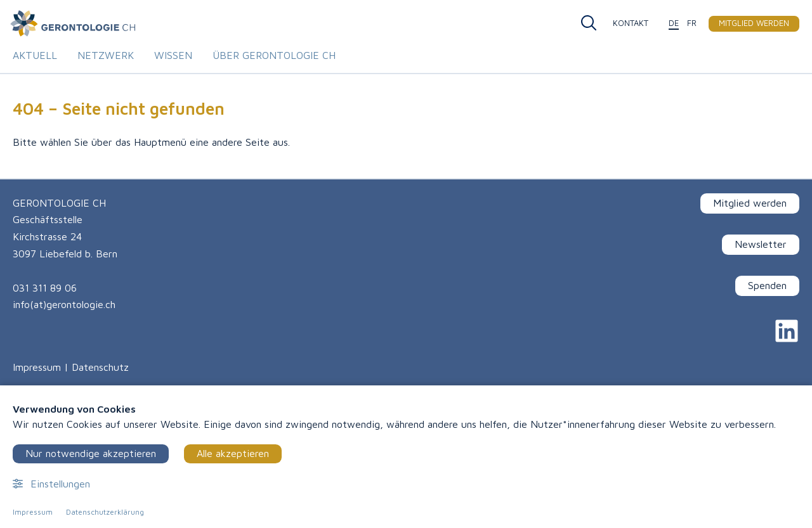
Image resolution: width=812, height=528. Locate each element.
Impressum (37, 367)
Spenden (767, 285)
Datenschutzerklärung (105, 512)
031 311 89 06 (45, 288)
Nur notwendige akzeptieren (91, 453)
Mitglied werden (750, 203)
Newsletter (761, 244)
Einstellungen (51, 484)
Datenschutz (100, 367)
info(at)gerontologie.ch (64, 304)
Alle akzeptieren (233, 453)
